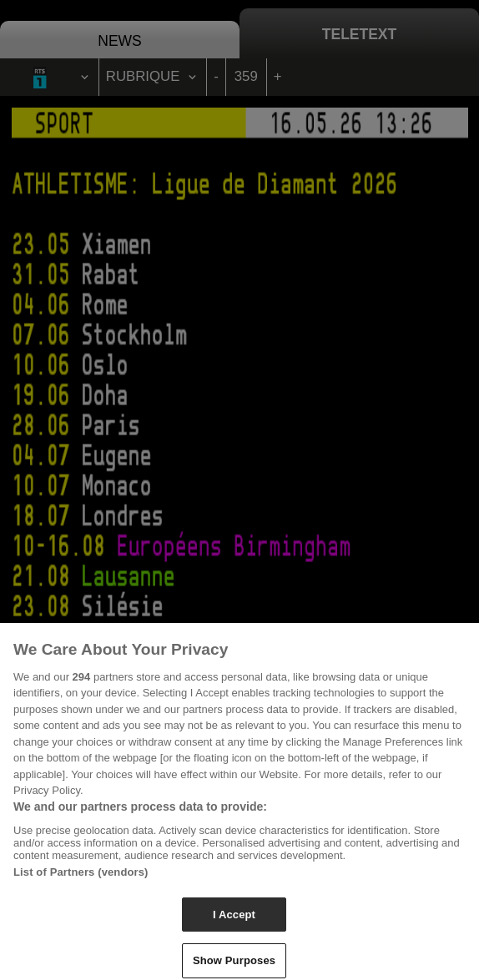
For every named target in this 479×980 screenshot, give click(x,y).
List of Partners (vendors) (81, 876)
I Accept (234, 919)
